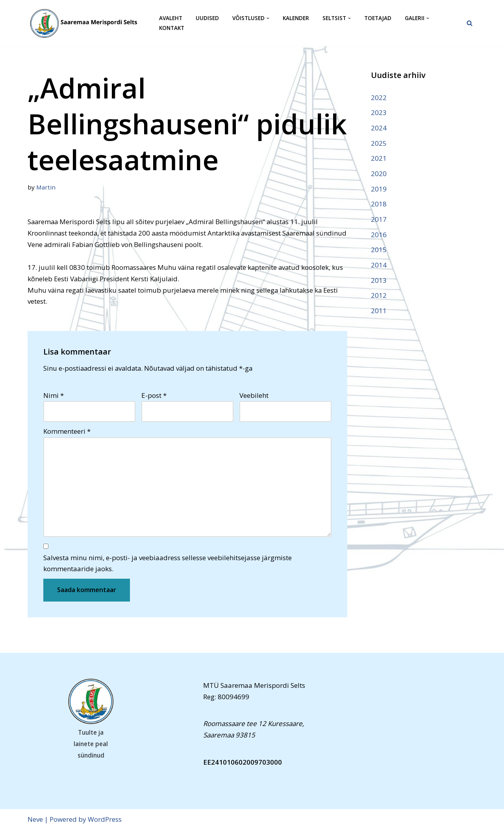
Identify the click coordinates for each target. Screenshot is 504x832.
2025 (379, 143)
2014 (379, 266)
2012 (379, 296)
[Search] (470, 23)
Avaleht (171, 18)
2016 (379, 235)
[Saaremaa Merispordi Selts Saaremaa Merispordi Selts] (87, 23)
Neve (35, 821)
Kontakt (172, 28)
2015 (379, 251)
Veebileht (254, 396)
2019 (379, 189)
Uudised (207, 18)
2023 (379, 112)
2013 (379, 281)
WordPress (105, 821)
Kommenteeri (67, 432)
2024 (379, 128)
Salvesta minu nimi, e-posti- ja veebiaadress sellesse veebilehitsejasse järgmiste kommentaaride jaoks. (168, 565)
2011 (379, 312)
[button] (268, 18)
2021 (379, 159)
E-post (154, 396)
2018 (379, 205)
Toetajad (378, 18)
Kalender (296, 18)
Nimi (54, 396)
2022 (379, 97)
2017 (379, 220)
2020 (379, 174)
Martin (46, 187)
